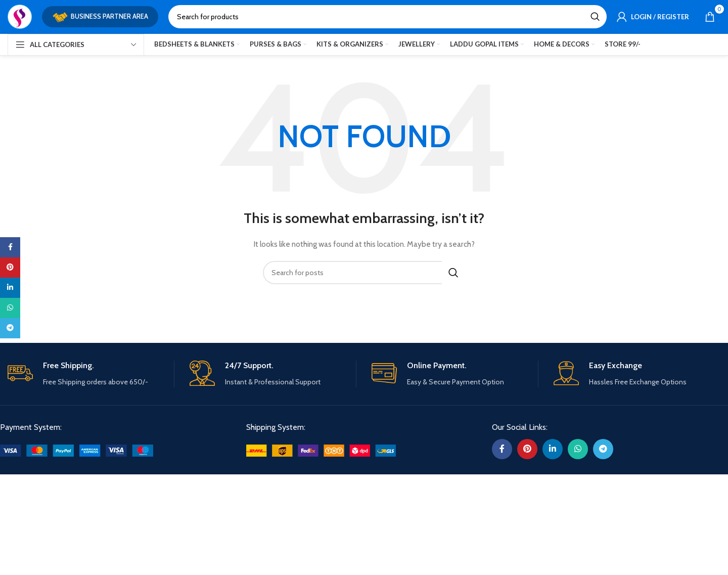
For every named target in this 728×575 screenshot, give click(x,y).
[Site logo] (20, 17)
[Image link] (77, 446)
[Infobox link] (91, 370)
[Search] (388, 18)
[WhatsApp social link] (578, 445)
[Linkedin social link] (553, 445)
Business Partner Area (100, 18)
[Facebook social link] (502, 445)
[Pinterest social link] (527, 445)
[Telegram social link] (603, 445)
